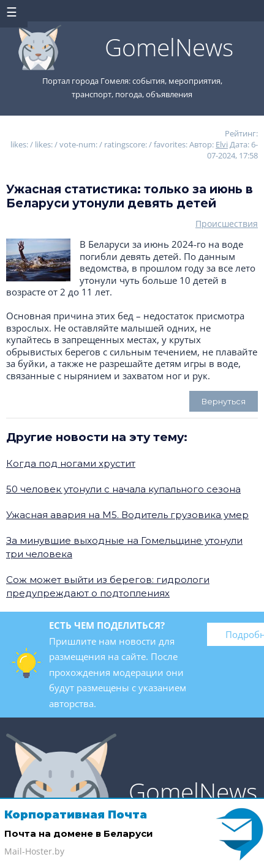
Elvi (222, 144)
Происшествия (227, 224)
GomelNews (169, 47)
